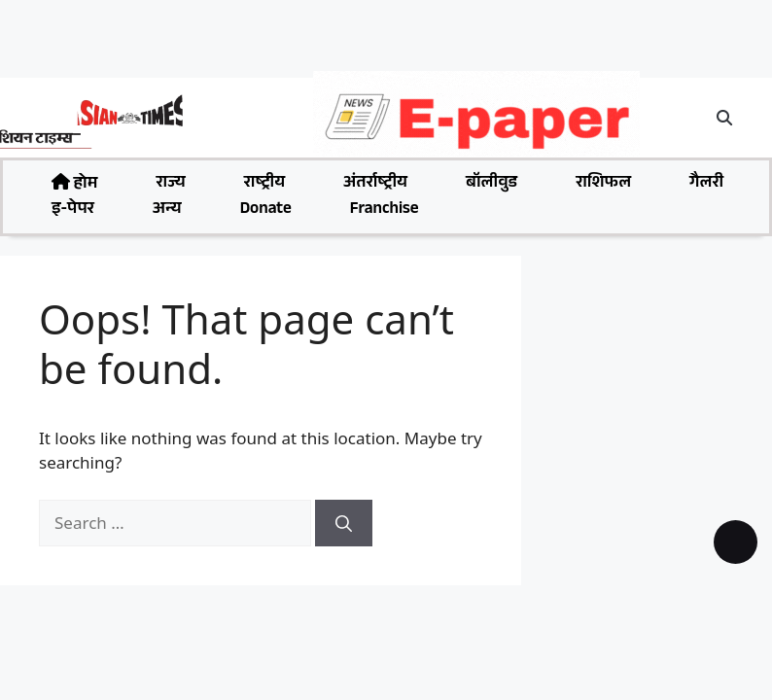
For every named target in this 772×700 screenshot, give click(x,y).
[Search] (344, 523)
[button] (724, 118)
